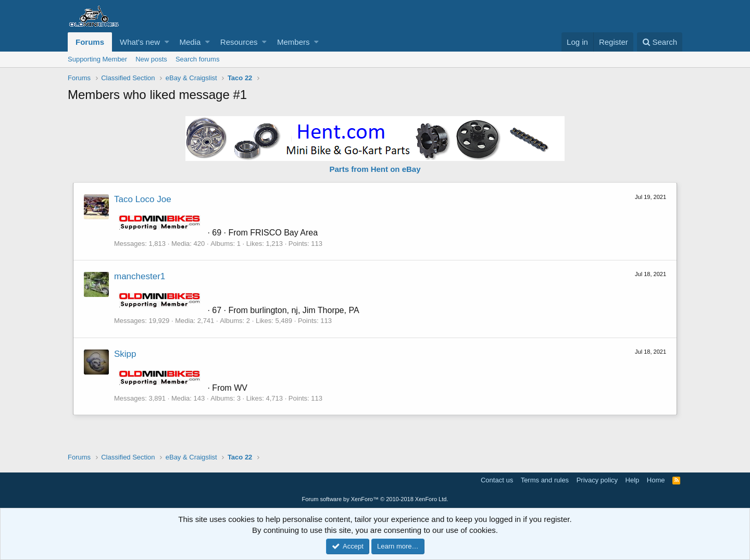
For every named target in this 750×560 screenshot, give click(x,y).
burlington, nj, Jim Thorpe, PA (304, 310)
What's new (140, 42)
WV (241, 388)
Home (656, 480)
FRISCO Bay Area (284, 233)
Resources (239, 42)
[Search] (660, 42)
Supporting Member (97, 59)
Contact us (497, 480)
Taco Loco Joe (143, 199)
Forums (90, 42)
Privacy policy (597, 480)
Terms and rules (545, 480)
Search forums (198, 59)
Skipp (125, 354)
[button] (167, 42)
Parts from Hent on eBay (375, 169)
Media (190, 42)
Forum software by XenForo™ (375, 499)
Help (633, 480)
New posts (151, 59)
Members (293, 42)
